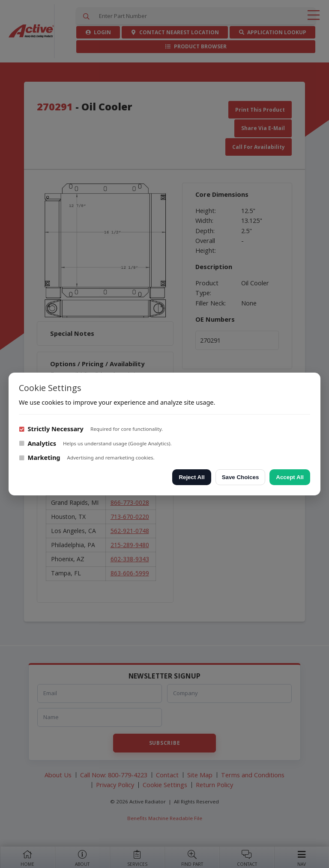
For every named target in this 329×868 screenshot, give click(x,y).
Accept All (290, 477)
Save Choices (241, 477)
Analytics (37, 443)
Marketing (40, 457)
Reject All (191, 477)
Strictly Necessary (51, 429)
